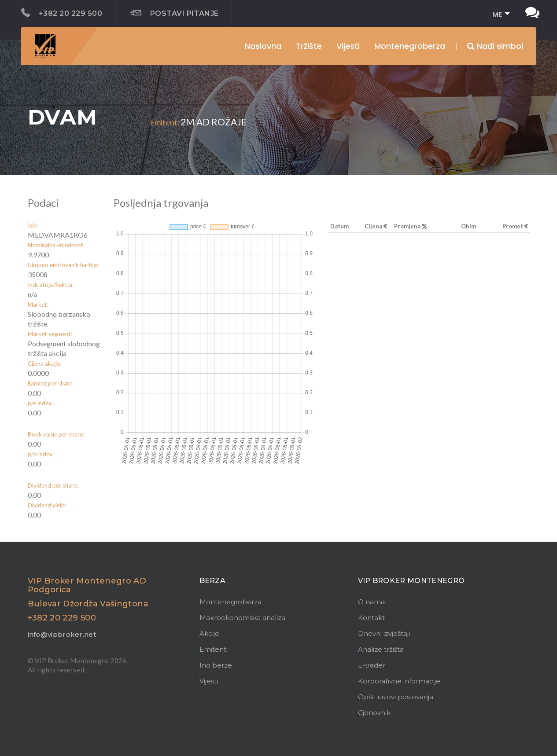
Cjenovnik (374, 713)
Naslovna (263, 46)
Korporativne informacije (399, 681)
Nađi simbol (495, 46)
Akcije (209, 633)
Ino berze (216, 665)
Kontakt (371, 618)
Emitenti (214, 649)
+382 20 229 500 (62, 13)
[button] (498, 15)
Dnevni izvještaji (384, 633)
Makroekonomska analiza (242, 618)
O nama (371, 602)
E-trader (372, 665)
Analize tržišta (381, 649)
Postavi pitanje (174, 13)
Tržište (309, 46)
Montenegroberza (231, 602)
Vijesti (348, 46)
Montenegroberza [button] (410, 46)
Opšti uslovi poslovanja (396, 697)
